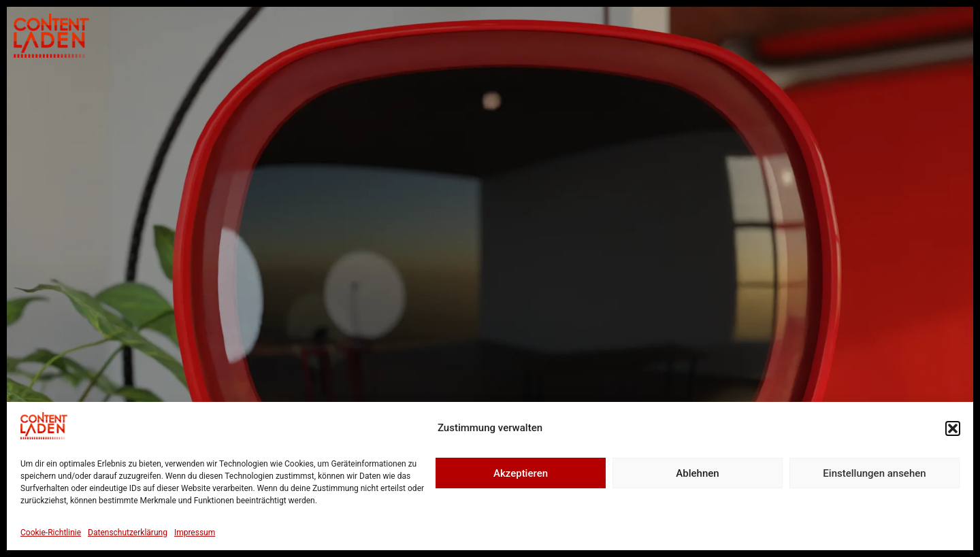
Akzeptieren (521, 473)
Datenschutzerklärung (128, 533)
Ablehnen (697, 473)
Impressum (195, 533)
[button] (953, 428)
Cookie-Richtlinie (51, 533)
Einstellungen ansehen (874, 473)
